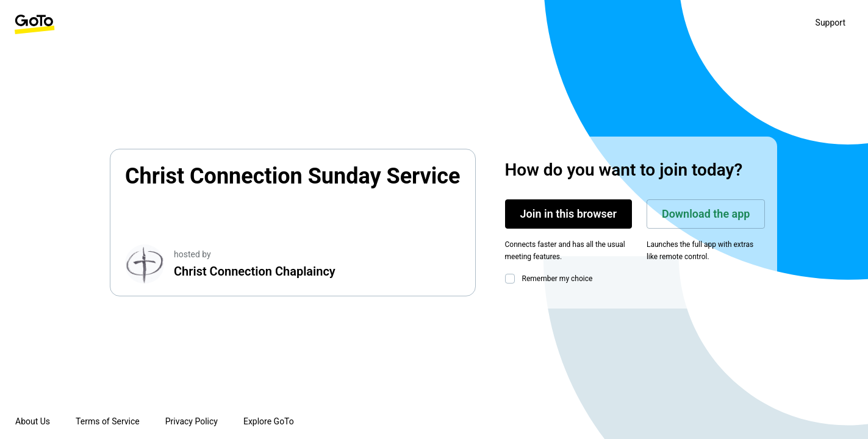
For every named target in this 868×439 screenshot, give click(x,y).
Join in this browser (569, 214)
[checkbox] (512, 279)
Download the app (706, 214)
